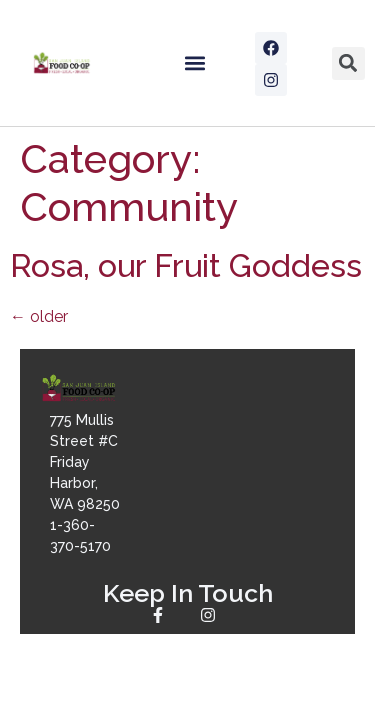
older (39, 316)
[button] (194, 63)
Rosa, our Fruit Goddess (186, 265)
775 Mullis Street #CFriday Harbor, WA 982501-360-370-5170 (85, 483)
